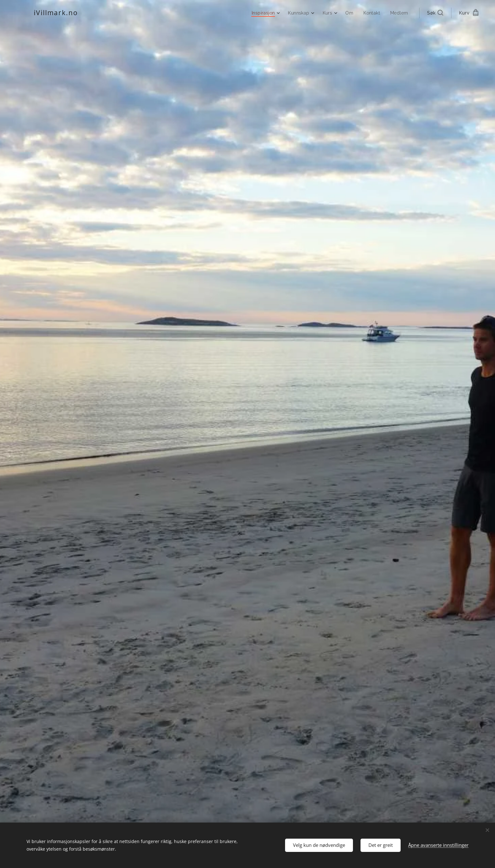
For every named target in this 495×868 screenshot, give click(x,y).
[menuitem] (264, 13)
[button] (435, 13)
